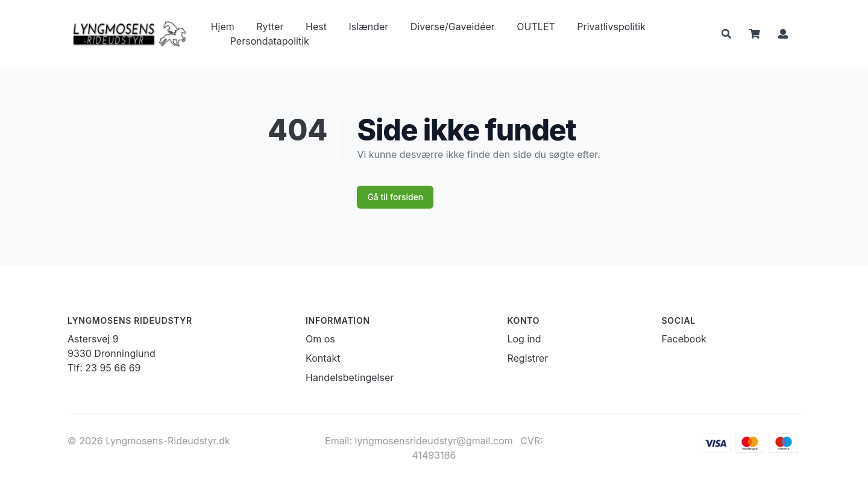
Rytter (270, 27)
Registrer (527, 358)
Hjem (223, 27)
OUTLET (536, 27)
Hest (316, 27)
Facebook (684, 339)
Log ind (524, 339)
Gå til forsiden (395, 197)
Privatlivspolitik (611, 27)
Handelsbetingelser (350, 377)
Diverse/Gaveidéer (453, 27)
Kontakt (323, 358)
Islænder (368, 27)
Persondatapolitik (270, 41)
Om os (320, 339)
